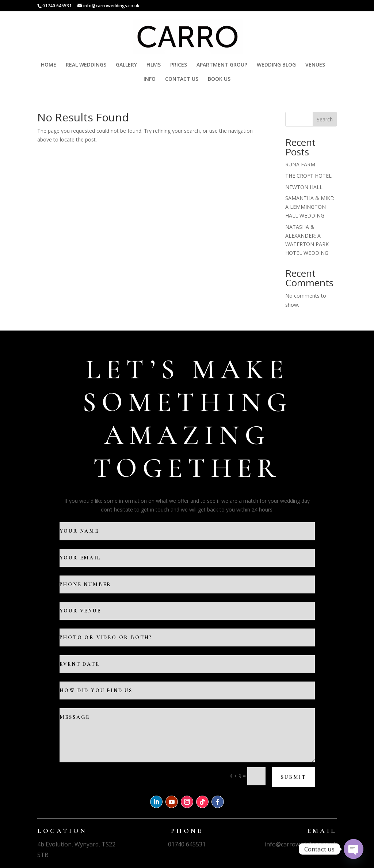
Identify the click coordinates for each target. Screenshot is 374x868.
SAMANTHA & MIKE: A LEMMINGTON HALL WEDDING (310, 207)
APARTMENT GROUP (222, 65)
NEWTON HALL (304, 187)
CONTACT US (182, 79)
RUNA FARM (300, 164)
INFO (150, 79)
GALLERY (126, 65)
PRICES (179, 65)
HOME (49, 65)
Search (325, 119)
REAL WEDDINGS (86, 65)
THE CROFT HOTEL (308, 176)
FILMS (154, 65)
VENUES (315, 65)
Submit (293, 777)
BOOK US (219, 79)
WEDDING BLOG (276, 65)
